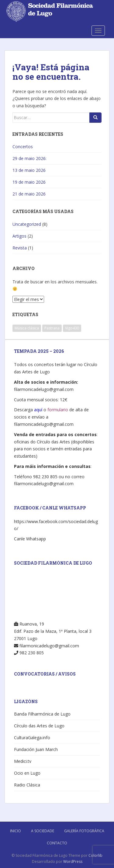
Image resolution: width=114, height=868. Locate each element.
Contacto (57, 843)
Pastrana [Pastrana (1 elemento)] (52, 328)
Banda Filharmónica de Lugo (42, 714)
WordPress (73, 861)
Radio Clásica (27, 785)
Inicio (16, 831)
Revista (20, 248)
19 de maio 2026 (29, 182)
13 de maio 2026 (29, 170)
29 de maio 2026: (29, 158)
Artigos (19, 236)
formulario (58, 410)
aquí (38, 410)
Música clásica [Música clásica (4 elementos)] (27, 328)
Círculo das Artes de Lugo (39, 726)
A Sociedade (43, 831)
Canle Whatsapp (30, 539)
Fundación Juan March (36, 749)
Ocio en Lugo (27, 773)
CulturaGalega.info (32, 738)
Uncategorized (27, 224)
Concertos (23, 147)
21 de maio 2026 (29, 194)
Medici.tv (23, 761)
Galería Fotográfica (84, 831)
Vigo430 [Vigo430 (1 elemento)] (72, 328)
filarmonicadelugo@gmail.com (44, 389)
